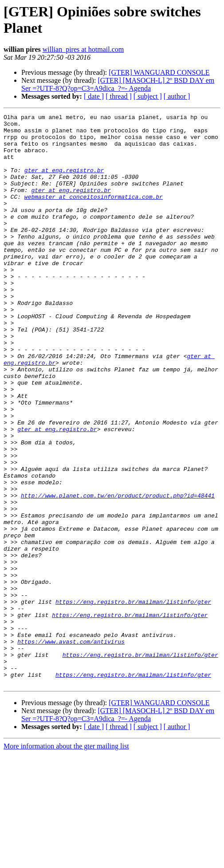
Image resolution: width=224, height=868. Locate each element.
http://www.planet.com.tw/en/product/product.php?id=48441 (118, 572)
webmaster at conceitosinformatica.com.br (94, 214)
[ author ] (177, 96)
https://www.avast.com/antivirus (71, 748)
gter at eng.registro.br (64, 182)
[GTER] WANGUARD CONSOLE (159, 72)
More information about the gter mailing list (66, 860)
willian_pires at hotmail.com (83, 49)
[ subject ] (148, 96)
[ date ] (94, 96)
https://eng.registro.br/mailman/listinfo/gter (133, 700)
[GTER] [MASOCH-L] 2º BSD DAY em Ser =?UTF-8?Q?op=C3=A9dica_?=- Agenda (118, 84)
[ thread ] (119, 96)
